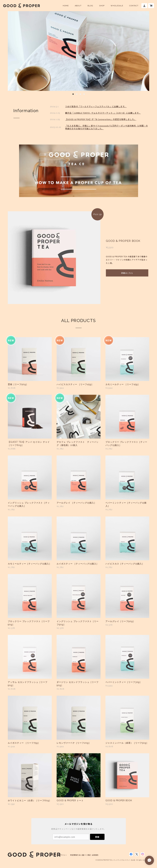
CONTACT (134, 6)
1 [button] (73, 94)
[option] (78, 51)
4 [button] (84, 94)
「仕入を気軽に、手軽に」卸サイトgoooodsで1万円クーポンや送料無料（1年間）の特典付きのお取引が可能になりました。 (106, 127)
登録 (97, 837)
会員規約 (95, 855)
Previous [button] (12, 51)
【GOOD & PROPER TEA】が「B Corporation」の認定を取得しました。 (101, 119)
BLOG (90, 6)
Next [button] (145, 51)
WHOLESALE (117, 6)
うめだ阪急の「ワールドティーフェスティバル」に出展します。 (96, 106)
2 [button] (77, 94)
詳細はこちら (127, 273)
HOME (66, 6)
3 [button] (80, 94)
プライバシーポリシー (59, 855)
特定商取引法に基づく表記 (80, 855)
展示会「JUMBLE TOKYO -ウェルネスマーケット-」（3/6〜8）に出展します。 (103, 113)
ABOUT (78, 6)
